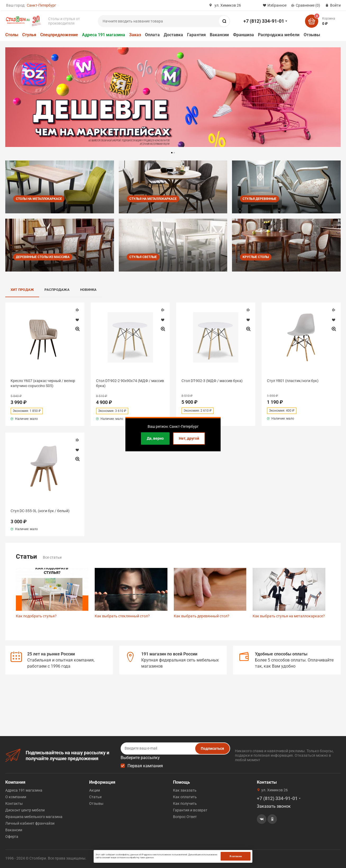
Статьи (95, 797)
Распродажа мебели (279, 35)
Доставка (174, 35)
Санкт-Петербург (41, 5)
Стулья (29, 35)
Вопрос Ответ (185, 817)
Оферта (12, 837)
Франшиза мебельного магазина (34, 817)
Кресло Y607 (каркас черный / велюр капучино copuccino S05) (43, 383)
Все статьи (52, 557)
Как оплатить (185, 797)
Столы (12, 35)
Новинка (88, 290)
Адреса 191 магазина (104, 35)
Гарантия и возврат (190, 810)
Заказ (135, 35)
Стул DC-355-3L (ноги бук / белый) (40, 511)
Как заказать (185, 790)
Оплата (152, 35)
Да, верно (155, 438)
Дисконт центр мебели (25, 810)
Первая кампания (145, 766)
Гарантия (196, 35)
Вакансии (219, 35)
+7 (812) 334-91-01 (264, 21)
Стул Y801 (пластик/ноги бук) (293, 381)
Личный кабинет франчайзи (30, 823)
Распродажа (57, 290)
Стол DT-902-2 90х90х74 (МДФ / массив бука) (130, 383)
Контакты (14, 803)
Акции (95, 790)
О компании (16, 797)
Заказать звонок (274, 806)
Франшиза (244, 35)
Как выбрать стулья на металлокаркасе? (289, 616)
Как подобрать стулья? (36, 616)
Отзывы (312, 35)
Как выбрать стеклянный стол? (122, 616)
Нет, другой (189, 438)
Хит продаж (22, 290)
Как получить (185, 803)
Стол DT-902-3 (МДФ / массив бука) (212, 381)
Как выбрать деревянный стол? (202, 616)
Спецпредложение (59, 35)
